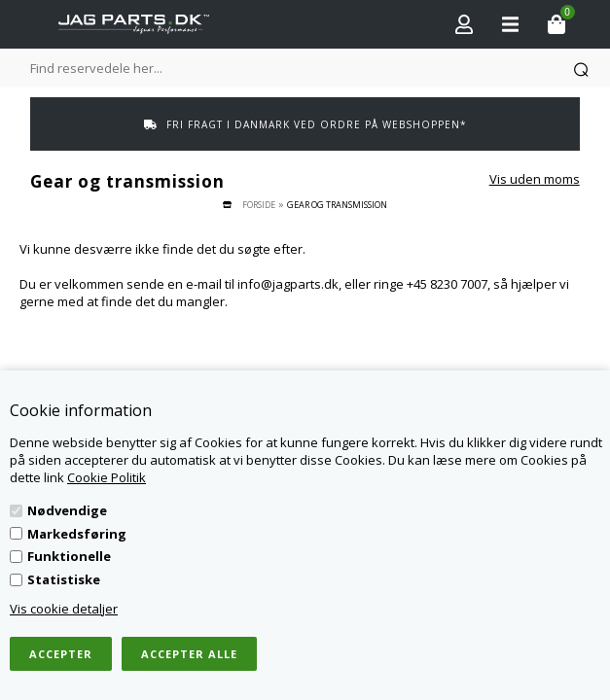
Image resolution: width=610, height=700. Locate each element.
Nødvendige (67, 510)
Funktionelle (69, 556)
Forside (259, 205)
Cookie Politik (107, 477)
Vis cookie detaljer (64, 609)
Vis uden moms (535, 179)
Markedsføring (77, 534)
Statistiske (64, 579)
